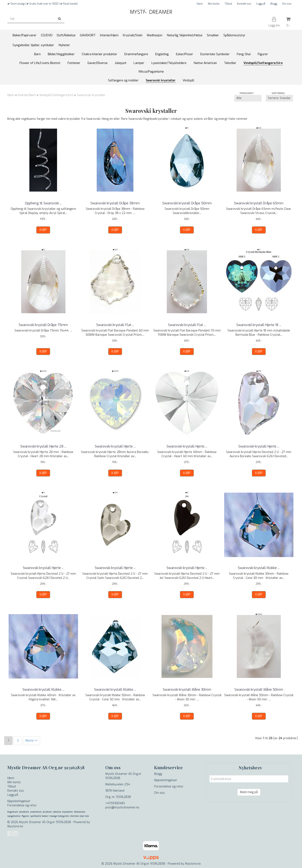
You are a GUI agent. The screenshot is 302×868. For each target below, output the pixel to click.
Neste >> (32, 741)
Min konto (214, 4)
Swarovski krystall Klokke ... (259, 568)
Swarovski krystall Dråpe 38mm (115, 203)
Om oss (287, 4)
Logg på (261, 4)
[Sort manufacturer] (248, 98)
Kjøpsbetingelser (19, 801)
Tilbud (228, 4)
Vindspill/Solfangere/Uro (56, 95)
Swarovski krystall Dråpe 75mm (43, 325)
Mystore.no (15, 826)
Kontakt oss (244, 4)
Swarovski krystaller (91, 95)
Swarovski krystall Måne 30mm (187, 690)
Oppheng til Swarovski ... (43, 203)
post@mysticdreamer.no (122, 807)
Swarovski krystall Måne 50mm (259, 690)
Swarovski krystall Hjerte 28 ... (43, 446)
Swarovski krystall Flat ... (115, 325)
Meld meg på (249, 792)
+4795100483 (115, 803)
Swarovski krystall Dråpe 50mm (187, 203)
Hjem (200, 4)
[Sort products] (279, 98)
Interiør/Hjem (27, 95)
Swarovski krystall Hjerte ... (115, 446)
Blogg (274, 4)
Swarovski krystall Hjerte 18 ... (259, 325)
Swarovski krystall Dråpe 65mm (259, 203)
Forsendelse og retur (22, 805)
